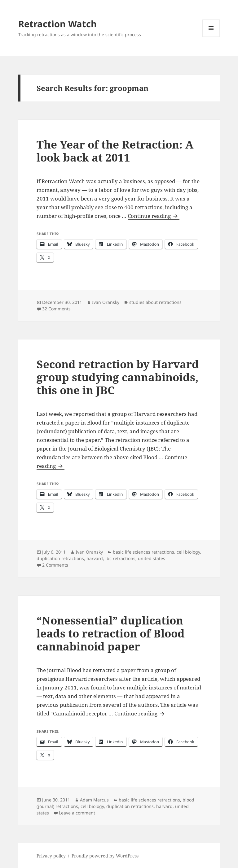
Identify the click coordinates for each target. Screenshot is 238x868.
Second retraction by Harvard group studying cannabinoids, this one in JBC (118, 377)
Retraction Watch (57, 24)
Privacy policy (51, 856)
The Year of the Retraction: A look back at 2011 (115, 151)
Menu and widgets (211, 37)
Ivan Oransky (106, 302)
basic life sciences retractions (143, 552)
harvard (95, 558)
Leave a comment (77, 813)
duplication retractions (60, 558)
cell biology (188, 552)
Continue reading (154, 216)
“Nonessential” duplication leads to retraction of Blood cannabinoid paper (111, 633)
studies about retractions (155, 302)
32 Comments (56, 309)
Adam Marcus (94, 800)
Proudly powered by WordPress (105, 856)
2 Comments (55, 565)
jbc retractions (120, 558)
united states (152, 558)
